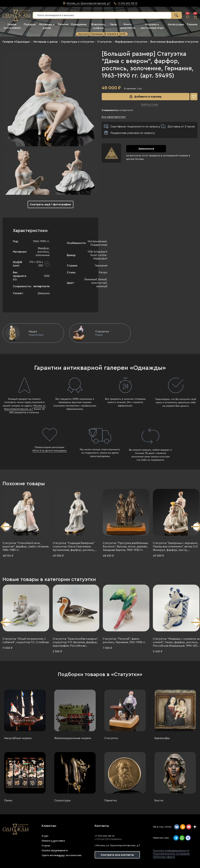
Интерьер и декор (46, 42)
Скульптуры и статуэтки (77, 42)
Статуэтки (104, 42)
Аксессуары (176, 24)
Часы (113, 24)
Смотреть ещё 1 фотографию (50, 204)
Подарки (30, 24)
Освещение (79, 24)
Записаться (146, 149)
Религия (63, 24)
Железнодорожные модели (73, 738)
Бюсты (159, 800)
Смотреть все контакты (117, 855)
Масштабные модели (18, 738)
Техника (192, 24)
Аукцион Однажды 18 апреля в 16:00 (102, 34)
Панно (8, 800)
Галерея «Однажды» (16, 42)
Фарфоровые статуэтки (131, 42)
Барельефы (162, 738)
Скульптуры (62, 800)
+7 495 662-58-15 (104, 836)
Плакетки (111, 800)
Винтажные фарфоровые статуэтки (174, 42)
